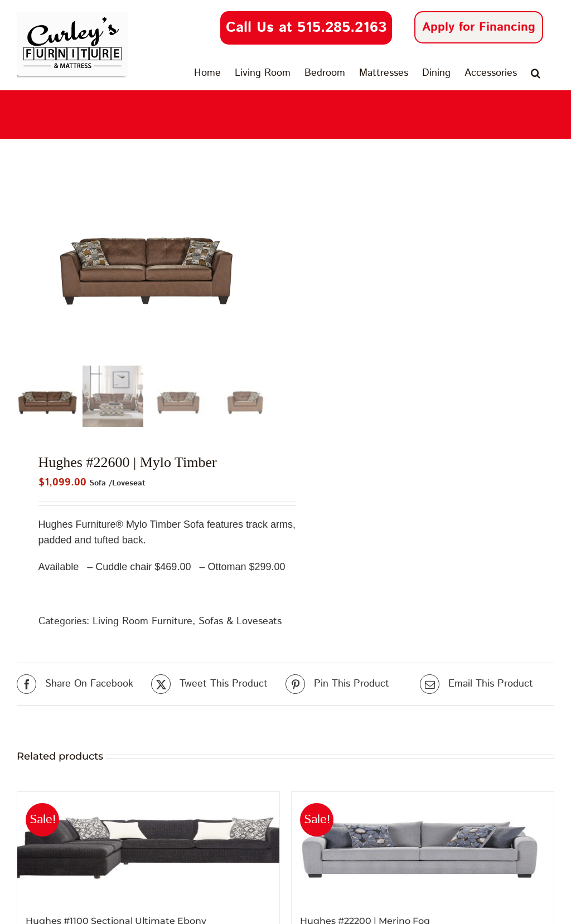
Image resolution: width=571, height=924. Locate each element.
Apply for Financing (479, 27)
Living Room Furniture (142, 622)
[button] (536, 73)
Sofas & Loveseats (240, 622)
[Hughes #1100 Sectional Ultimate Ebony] (148, 848)
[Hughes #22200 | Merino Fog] (423, 848)
